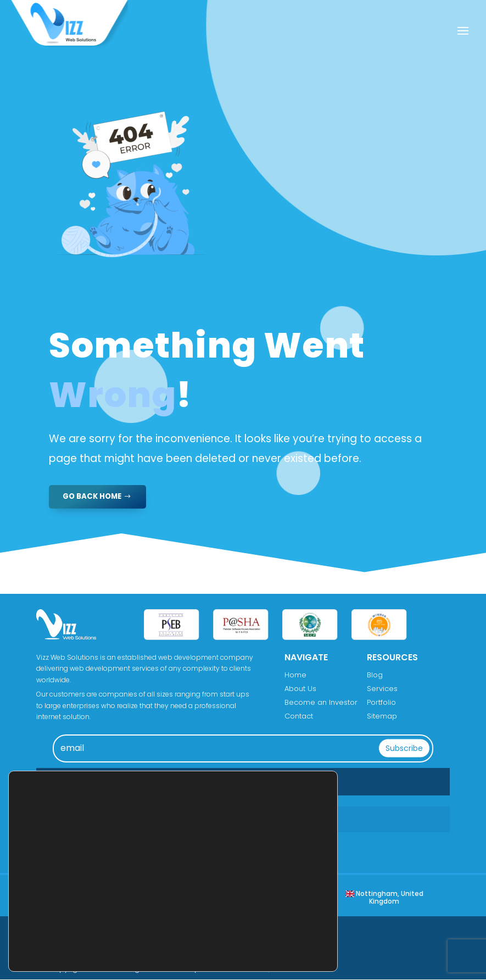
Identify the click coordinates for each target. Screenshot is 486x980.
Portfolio (381, 703)
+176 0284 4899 (107, 820)
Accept (293, 925)
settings (107, 947)
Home (295, 675)
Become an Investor (321, 703)
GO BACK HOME (94, 497)
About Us (300, 689)
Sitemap (382, 717)
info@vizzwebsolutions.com (129, 846)
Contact (299, 717)
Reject (293, 948)
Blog (375, 675)
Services (382, 689)
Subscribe (404, 748)
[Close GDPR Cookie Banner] (328, 912)
